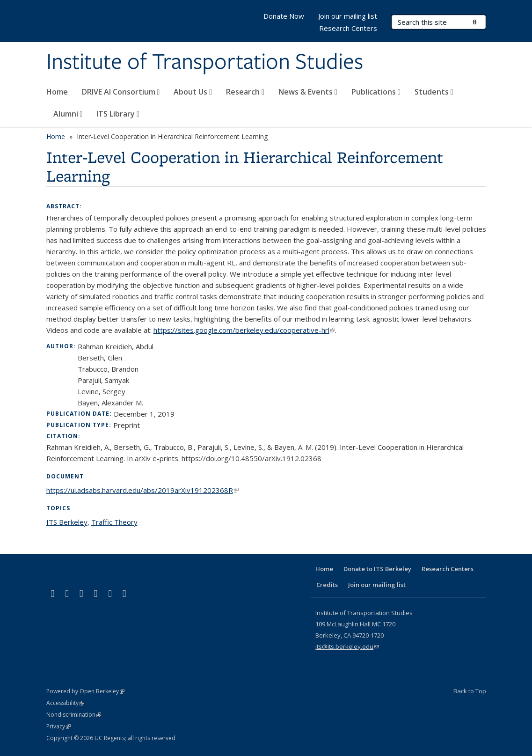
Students (434, 92)
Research (245, 92)
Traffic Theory (114, 522)
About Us (193, 92)
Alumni (68, 114)
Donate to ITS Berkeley (377, 569)
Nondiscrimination (74, 715)
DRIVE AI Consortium (121, 92)
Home (57, 92)
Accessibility (65, 703)
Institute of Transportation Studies (205, 62)
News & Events (308, 92)
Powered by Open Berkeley (85, 691)
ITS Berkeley (67, 522)
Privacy (58, 726)
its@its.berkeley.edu (347, 646)
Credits (327, 585)
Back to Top (470, 691)
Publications (376, 92)
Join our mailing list (348, 16)
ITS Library (118, 114)
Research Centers (348, 28)
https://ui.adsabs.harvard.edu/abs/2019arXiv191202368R (142, 490)
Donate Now (284, 16)
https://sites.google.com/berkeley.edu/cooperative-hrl (244, 330)
